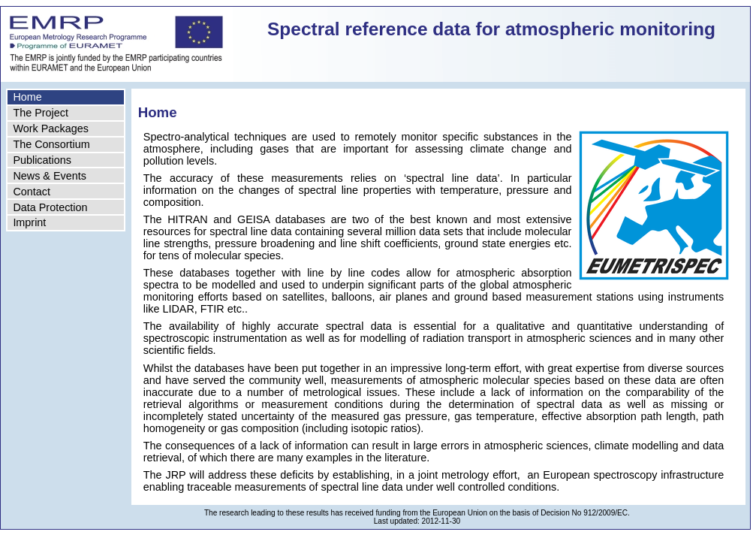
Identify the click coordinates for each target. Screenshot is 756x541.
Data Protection (50, 207)
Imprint (29, 222)
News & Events (50, 176)
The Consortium (51, 144)
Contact (32, 192)
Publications (42, 160)
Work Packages (51, 128)
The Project (41, 113)
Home (27, 97)
